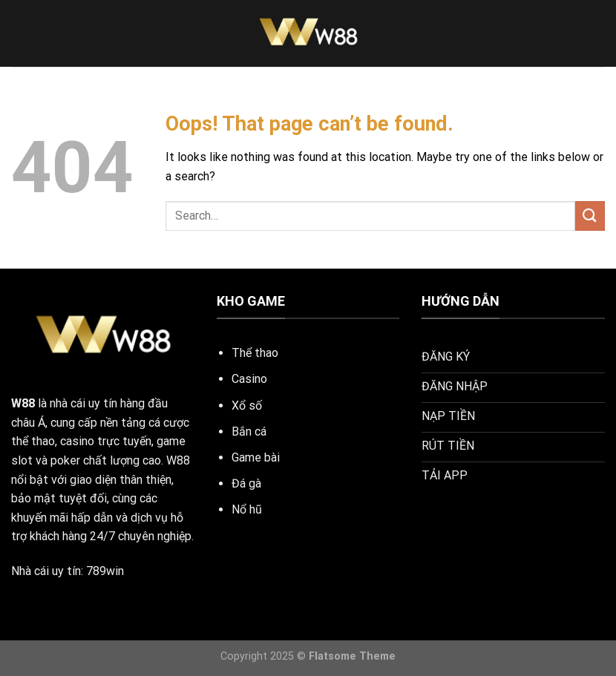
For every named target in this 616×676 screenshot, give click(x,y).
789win (105, 571)
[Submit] (590, 216)
